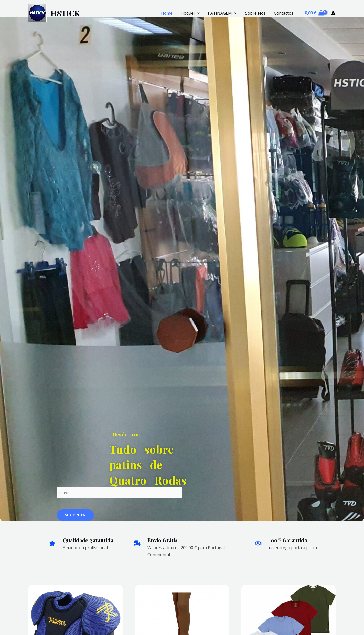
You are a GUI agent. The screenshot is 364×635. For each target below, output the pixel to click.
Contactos (284, 13)
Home (167, 13)
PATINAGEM (220, 13)
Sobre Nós (255, 13)
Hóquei (188, 13)
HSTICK (65, 13)
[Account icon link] (333, 13)
